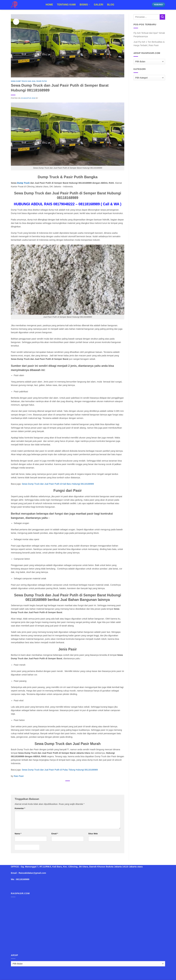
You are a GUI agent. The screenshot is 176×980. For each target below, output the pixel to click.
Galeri (99, 5)
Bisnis (85, 5)
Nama (18, 834)
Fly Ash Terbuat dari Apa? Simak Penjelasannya (149, 35)
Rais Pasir (19, 776)
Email (55, 834)
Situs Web (93, 834)
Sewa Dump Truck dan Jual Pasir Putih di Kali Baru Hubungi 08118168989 (58, 484)
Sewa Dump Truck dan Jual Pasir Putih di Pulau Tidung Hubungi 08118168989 (60, 770)
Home (49, 5)
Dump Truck (23, 183)
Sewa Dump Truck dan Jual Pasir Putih (29, 81)
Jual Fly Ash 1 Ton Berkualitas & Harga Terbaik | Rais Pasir (149, 44)
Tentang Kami (66, 5)
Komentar (20, 808)
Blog (111, 5)
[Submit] (162, 17)
